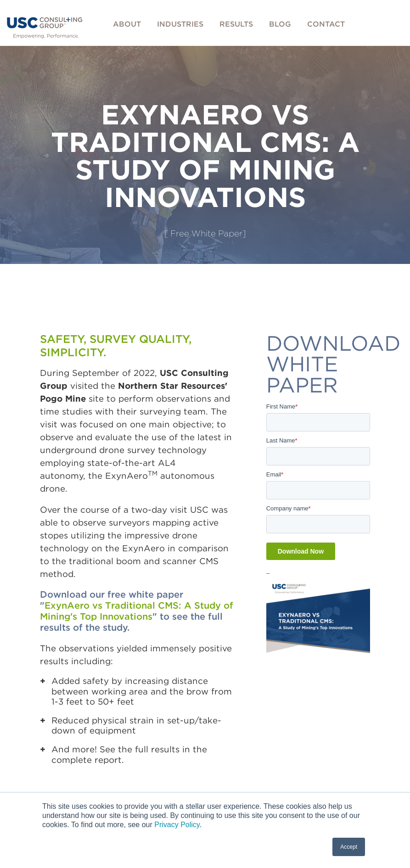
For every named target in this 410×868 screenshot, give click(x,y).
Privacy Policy (177, 825)
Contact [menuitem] (326, 24)
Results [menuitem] (236, 24)
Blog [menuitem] (280, 24)
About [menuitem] (127, 24)
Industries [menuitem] (180, 24)
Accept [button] (349, 847)
